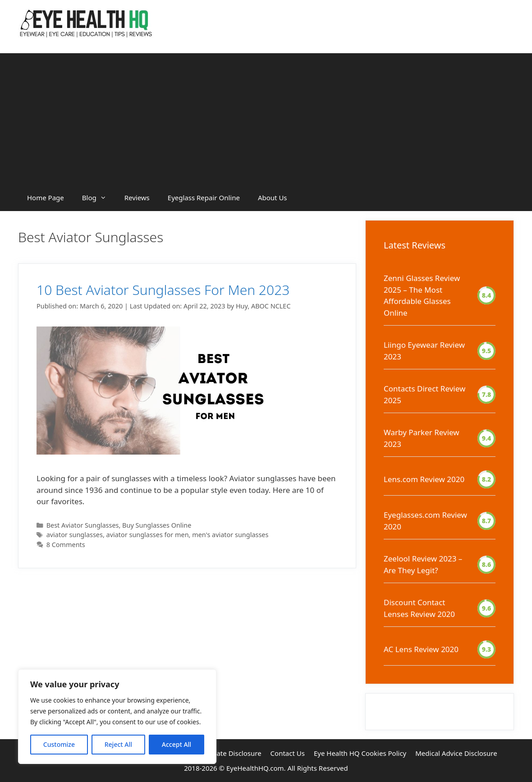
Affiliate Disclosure (232, 753)
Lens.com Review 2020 (424, 479)
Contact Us (288, 753)
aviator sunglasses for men (148, 535)
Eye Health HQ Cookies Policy (360, 753)
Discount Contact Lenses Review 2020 (419, 608)
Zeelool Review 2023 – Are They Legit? (423, 564)
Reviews (137, 198)
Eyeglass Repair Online (204, 198)
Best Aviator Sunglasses (83, 525)
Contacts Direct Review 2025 (424, 394)
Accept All (177, 744)
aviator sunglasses (75, 535)
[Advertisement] (266, 116)
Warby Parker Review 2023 (422, 438)
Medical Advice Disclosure (456, 753)
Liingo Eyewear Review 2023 (424, 351)
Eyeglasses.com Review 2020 (425, 521)
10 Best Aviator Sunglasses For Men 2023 (163, 290)
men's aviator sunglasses (230, 535)
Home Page (46, 198)
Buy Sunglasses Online (157, 525)
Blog (99, 198)
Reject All (118, 744)
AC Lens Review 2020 (421, 649)
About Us (273, 198)
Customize (59, 744)
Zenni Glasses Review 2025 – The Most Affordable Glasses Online (422, 295)
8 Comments (66, 545)
